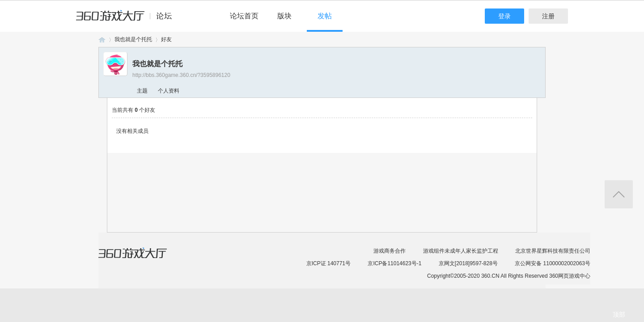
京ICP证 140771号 (328, 263)
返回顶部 (619, 194)
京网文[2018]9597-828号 (468, 263)
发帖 (325, 16)
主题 (142, 91)
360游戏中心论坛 (128, 20)
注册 (548, 16)
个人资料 (169, 91)
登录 (504, 16)
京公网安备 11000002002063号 (553, 263)
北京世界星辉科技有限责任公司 (553, 251)
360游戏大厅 (142, 258)
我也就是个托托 (133, 39)
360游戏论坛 (102, 40)
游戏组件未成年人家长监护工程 (461, 251)
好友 (166, 39)
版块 (284, 16)
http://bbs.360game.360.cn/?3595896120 (181, 75)
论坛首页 (244, 16)
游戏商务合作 (390, 251)
